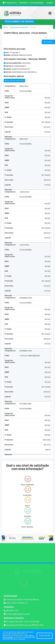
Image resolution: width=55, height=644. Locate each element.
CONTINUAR (45, 636)
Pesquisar (48, 42)
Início (6, 27)
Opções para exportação (14, 81)
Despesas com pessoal (19, 27)
